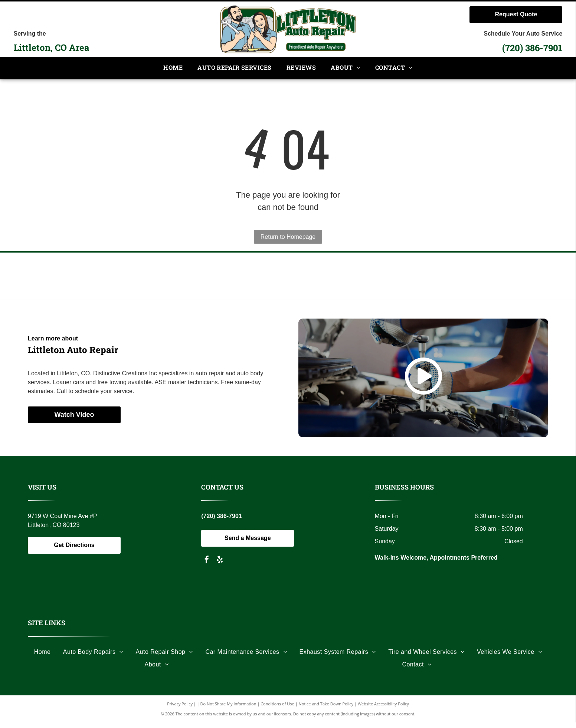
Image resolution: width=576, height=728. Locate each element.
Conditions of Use (277, 709)
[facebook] (207, 566)
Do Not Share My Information (228, 709)
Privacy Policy (180, 709)
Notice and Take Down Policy (326, 709)
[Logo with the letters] (149, 279)
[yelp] (220, 566)
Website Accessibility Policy (383, 709)
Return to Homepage (288, 237)
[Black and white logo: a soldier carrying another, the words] (427, 279)
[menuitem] (173, 68)
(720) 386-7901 (532, 48)
